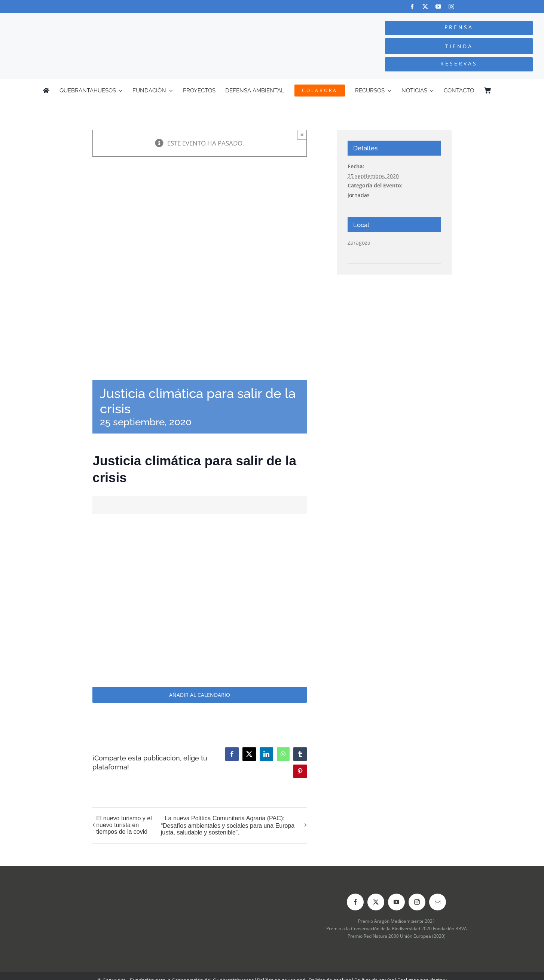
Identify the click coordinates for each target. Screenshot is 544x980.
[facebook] (412, 7)
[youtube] (438, 7)
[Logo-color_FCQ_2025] (102, 20)
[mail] (438, 902)
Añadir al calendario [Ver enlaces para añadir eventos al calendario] (200, 695)
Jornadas (359, 195)
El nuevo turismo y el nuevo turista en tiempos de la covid (124, 825)
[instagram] (451, 7)
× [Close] (302, 134)
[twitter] (425, 7)
